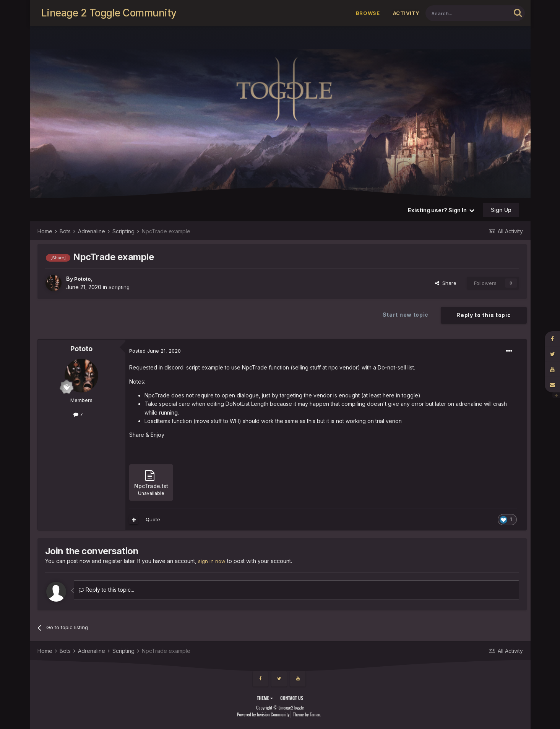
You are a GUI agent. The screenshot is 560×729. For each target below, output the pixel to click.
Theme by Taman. (307, 714)
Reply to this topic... (106, 590)
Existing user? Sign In (441, 210)
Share (446, 283)
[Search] (468, 13)
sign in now (212, 561)
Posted (155, 351)
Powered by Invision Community (263, 714)
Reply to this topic (484, 315)
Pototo (84, 279)
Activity (406, 13)
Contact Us (292, 698)
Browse (368, 13)
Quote (153, 519)
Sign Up (501, 210)
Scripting (120, 287)
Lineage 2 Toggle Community (109, 13)
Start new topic (406, 315)
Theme (265, 698)
